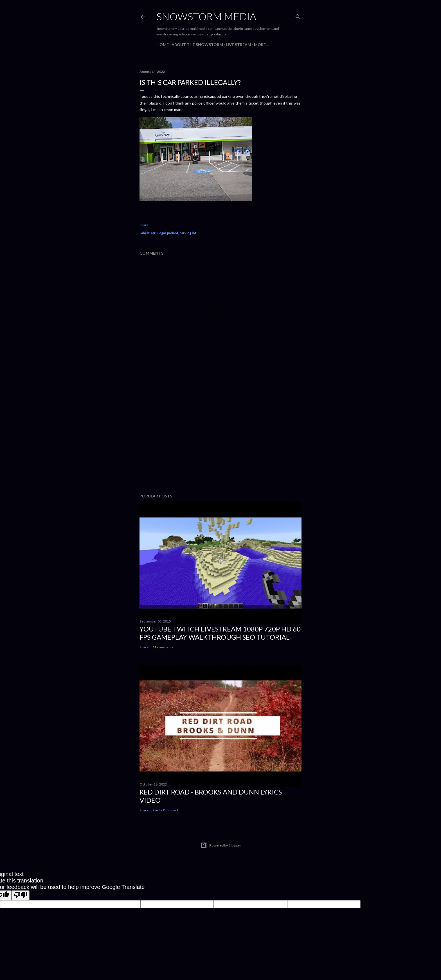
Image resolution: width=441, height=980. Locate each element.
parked (173, 233)
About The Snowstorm (197, 45)
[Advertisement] (220, 440)
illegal (161, 233)
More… (261, 45)
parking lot (188, 233)
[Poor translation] (21, 895)
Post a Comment (166, 810)
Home (163, 45)
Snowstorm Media (206, 16)
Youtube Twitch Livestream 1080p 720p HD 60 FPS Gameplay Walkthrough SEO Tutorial (220, 633)
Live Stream (238, 45)
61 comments (163, 647)
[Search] (298, 16)
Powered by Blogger (221, 845)
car (153, 233)
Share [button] (144, 225)
